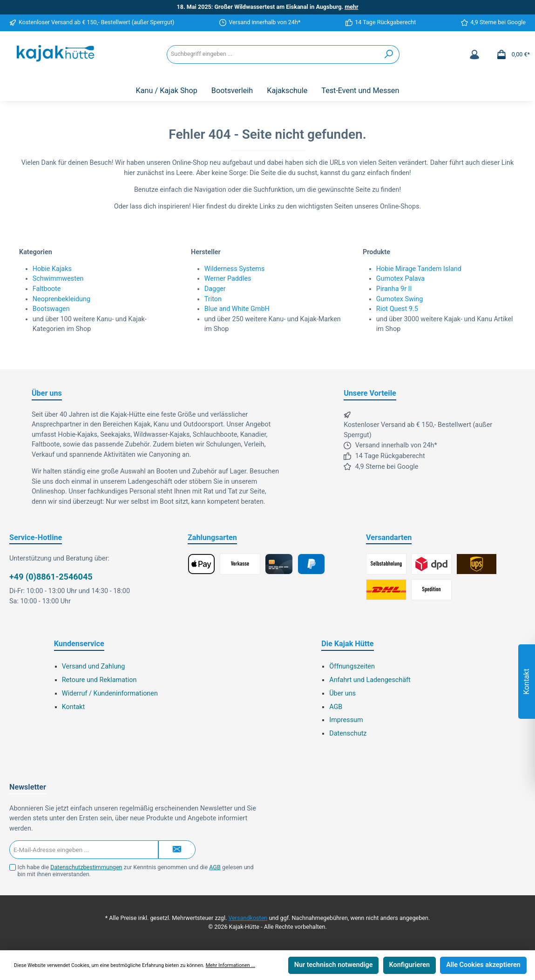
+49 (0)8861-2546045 (51, 577)
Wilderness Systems (235, 269)
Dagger (215, 289)
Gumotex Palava (400, 279)
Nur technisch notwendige (334, 965)
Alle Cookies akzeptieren (483, 965)
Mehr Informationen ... (230, 965)
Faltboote (47, 289)
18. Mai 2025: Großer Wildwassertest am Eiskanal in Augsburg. (267, 7)
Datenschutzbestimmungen (86, 867)
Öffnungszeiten (352, 666)
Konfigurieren (410, 965)
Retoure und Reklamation (99, 680)
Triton (213, 299)
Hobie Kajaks (52, 269)
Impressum (346, 720)
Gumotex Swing (400, 299)
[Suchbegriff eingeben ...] (273, 54)
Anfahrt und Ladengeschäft (370, 680)
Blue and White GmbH (237, 309)
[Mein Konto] (474, 54)
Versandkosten (248, 918)
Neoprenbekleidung (61, 299)
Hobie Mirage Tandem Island (419, 269)
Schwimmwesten (58, 279)
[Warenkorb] (510, 54)
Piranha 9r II (394, 289)
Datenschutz (348, 733)
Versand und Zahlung (94, 666)
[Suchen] (389, 54)
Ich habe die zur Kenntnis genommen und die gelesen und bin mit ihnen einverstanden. (136, 871)
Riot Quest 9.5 (397, 309)
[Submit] (177, 850)
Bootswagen (51, 309)
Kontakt (74, 707)
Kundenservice (79, 644)
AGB (336, 707)
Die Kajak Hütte (347, 644)
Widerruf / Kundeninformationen (110, 693)
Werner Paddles (228, 279)
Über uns (342, 693)
